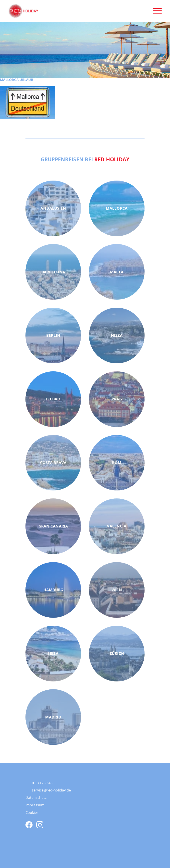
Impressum (35, 805)
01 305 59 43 (42, 783)
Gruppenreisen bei (85, 159)
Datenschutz (36, 797)
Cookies (32, 813)
